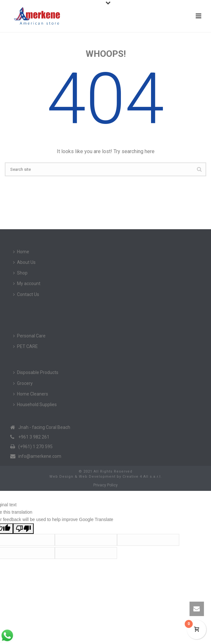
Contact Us (26, 294)
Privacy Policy (105, 485)
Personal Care (29, 336)
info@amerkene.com (40, 456)
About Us (24, 262)
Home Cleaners (31, 394)
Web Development (97, 477)
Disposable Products (36, 372)
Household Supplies (35, 405)
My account (27, 283)
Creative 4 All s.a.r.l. (142, 477)
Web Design (61, 477)
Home (21, 252)
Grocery (23, 383)
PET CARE (25, 346)
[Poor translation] (23, 529)
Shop (20, 273)
